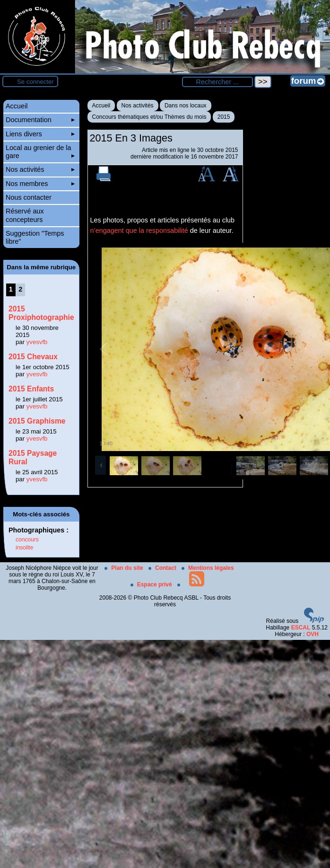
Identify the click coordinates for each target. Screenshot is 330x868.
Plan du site (125, 568)
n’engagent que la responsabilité (139, 230)
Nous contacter (29, 197)
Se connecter (35, 82)
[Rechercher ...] (217, 82)
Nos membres (40, 184)
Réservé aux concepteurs (25, 215)
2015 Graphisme (37, 421)
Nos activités (138, 106)
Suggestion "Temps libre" (35, 237)
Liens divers (40, 134)
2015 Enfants (31, 389)
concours (27, 540)
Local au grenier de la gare (40, 152)
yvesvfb (37, 342)
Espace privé (152, 585)
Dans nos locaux (186, 106)
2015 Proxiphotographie (41, 313)
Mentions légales (208, 568)
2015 (224, 117)
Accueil (101, 106)
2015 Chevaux (33, 357)
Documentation (40, 120)
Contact (163, 568)
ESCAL (301, 628)
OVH (313, 634)
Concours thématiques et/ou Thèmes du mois (149, 117)
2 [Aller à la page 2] (20, 289)
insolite (24, 548)
